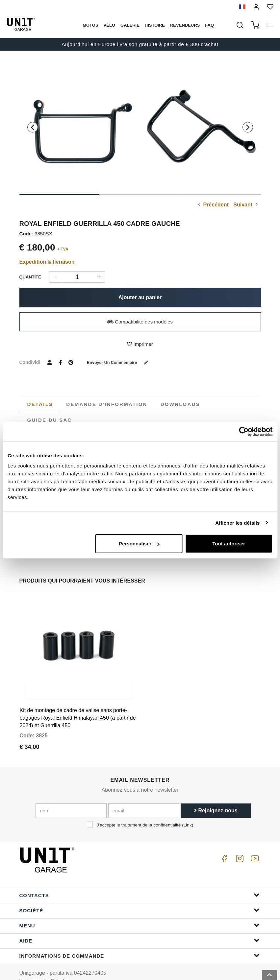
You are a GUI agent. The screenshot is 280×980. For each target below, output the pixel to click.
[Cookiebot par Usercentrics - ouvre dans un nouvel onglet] (244, 431)
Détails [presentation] (40, 404)
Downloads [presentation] (180, 404)
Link (188, 814)
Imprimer (140, 344)
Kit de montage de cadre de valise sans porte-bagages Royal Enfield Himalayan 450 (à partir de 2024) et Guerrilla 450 (78, 708)
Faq (209, 25)
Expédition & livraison (47, 262)
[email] (144, 800)
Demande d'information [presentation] (107, 404)
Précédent (213, 205)
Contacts (140, 885)
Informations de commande (140, 945)
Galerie (130, 25)
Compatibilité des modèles (140, 322)
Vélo (109, 25)
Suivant (246, 205)
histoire (155, 25)
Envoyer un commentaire (122, 362)
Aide (140, 930)
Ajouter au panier (140, 297)
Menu (140, 915)
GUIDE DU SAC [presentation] (50, 420)
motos (90, 25)
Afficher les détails (237, 523)
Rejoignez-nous (216, 800)
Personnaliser (139, 544)
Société (140, 900)
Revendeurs (185, 25)
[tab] (40, 404)
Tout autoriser (229, 544)
